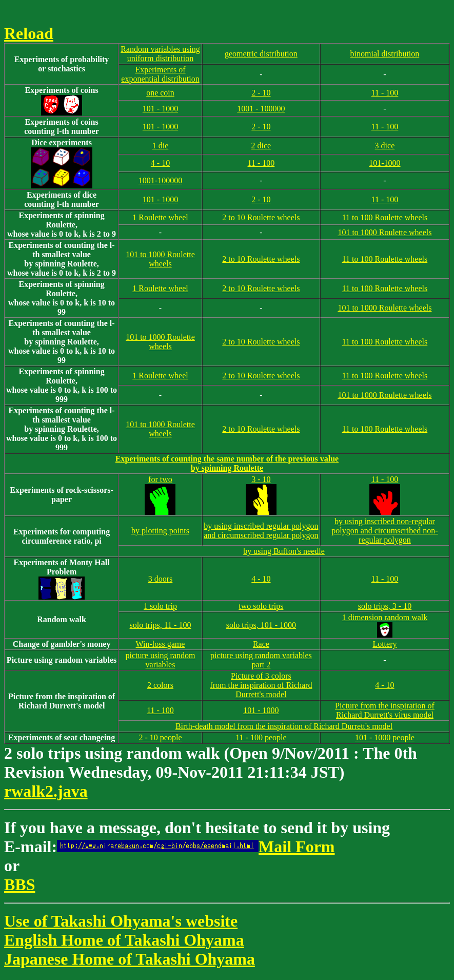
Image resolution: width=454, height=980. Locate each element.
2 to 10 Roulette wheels (261, 217)
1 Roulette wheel (160, 217)
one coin (160, 93)
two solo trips (261, 606)
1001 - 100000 (261, 109)
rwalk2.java (46, 791)
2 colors (160, 685)
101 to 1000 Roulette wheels (384, 232)
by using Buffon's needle (284, 551)
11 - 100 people (261, 737)
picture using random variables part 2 (261, 660)
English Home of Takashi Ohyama (124, 940)
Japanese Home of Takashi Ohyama (130, 959)
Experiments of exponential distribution (160, 74)
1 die (161, 146)
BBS (19, 885)
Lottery (384, 644)
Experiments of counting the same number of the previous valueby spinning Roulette (227, 463)
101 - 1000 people (385, 737)
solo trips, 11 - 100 (161, 625)
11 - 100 (385, 93)
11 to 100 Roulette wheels (385, 217)
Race (261, 644)
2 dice (261, 146)
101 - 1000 (160, 109)
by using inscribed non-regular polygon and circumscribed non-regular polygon (385, 531)
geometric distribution (261, 54)
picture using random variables (161, 660)
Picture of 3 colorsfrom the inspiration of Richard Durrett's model (261, 685)
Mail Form (196, 847)
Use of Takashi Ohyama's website (121, 921)
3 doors (161, 579)
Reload (29, 33)
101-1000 (384, 163)
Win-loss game (161, 644)
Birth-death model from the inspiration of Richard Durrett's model (284, 726)
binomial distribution (385, 54)
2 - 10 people (161, 737)
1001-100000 (160, 180)
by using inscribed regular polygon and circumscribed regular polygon (261, 531)
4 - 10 (160, 163)
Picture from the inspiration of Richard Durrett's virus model (385, 710)
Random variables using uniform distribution (160, 54)
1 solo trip (160, 606)
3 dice (385, 146)
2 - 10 (261, 93)
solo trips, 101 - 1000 (261, 625)
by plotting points (160, 531)
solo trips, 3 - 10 (385, 606)
